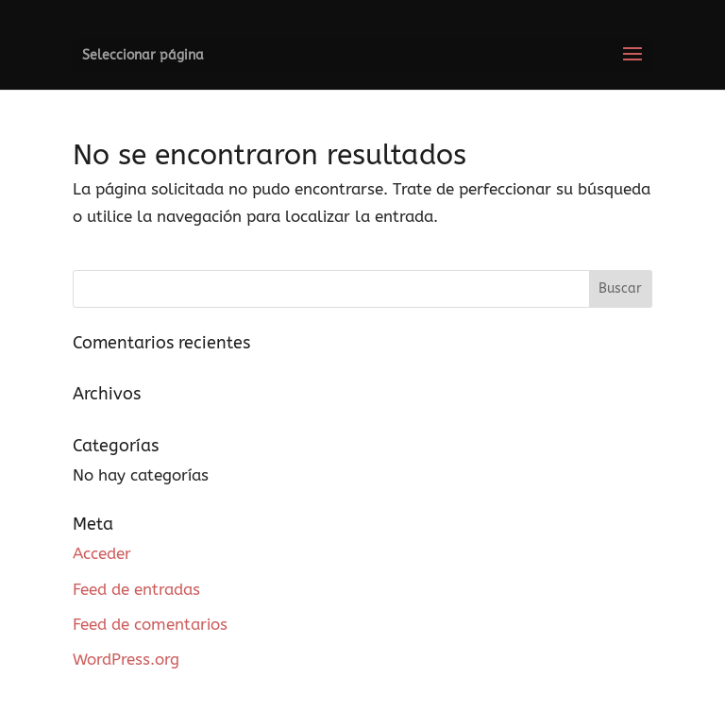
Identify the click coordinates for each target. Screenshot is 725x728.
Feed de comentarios (150, 624)
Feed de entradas (136, 589)
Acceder (102, 553)
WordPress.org (126, 659)
